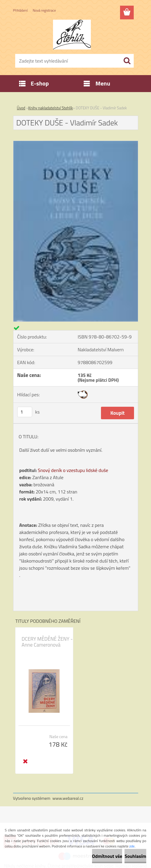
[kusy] (25, 412)
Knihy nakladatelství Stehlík (51, 108)
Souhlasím (135, 856)
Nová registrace (44, 10)
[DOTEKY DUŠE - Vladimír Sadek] (76, 143)
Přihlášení (20, 10)
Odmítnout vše (107, 856)
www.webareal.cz (68, 798)
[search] (127, 61)
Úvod (21, 108)
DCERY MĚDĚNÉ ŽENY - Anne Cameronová (47, 642)
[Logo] (72, 35)
